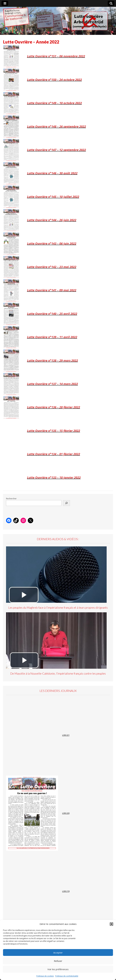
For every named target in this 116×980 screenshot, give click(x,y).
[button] (111, 924)
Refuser (58, 961)
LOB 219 (66, 891)
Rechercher (11, 499)
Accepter (58, 953)
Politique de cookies (45, 976)
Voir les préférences (58, 969)
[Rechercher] (66, 503)
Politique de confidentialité (67, 976)
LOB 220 (66, 813)
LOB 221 (66, 735)
